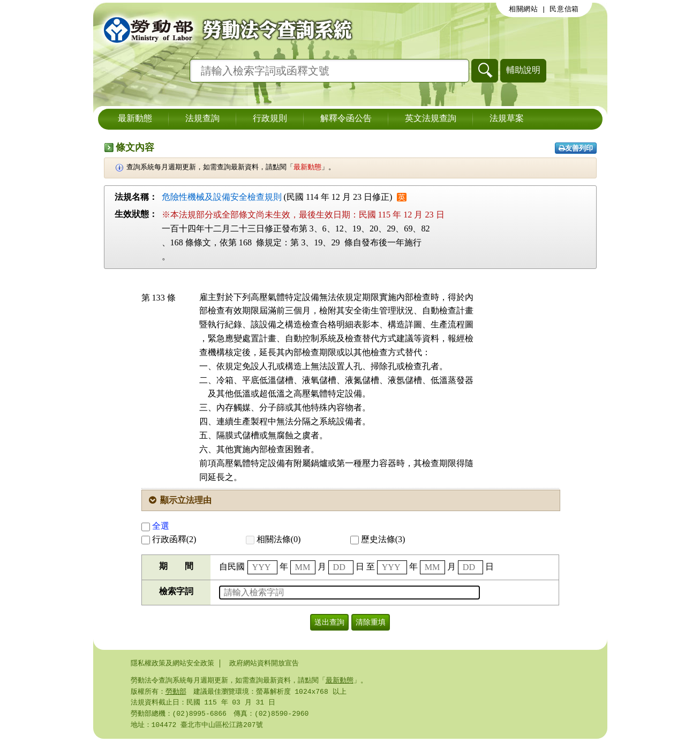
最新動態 (135, 119)
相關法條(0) (273, 539)
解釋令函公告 (346, 119)
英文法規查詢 (431, 119)
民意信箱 (564, 9)
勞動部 (176, 693)
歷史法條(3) (378, 539)
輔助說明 (523, 70)
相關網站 (524, 9)
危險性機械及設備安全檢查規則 (222, 197)
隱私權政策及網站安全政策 (172, 663)
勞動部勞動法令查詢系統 (224, 29)
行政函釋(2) (169, 539)
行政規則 (270, 119)
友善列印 (576, 148)
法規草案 (507, 119)
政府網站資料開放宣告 (264, 663)
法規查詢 (202, 119)
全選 (155, 526)
